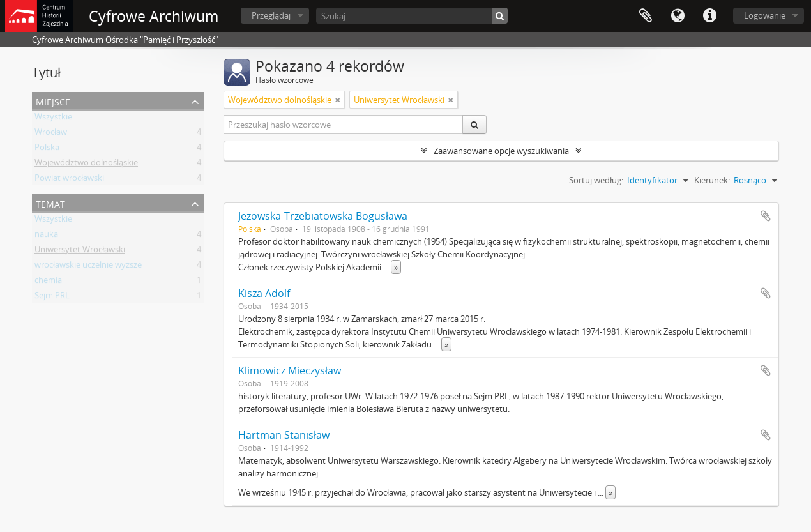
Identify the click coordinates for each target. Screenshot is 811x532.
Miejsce (53, 101)
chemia (48, 282)
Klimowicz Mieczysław (290, 370)
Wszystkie (53, 119)
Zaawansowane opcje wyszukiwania (501, 151)
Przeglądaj (271, 15)
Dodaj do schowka (766, 216)
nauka (46, 236)
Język (678, 16)
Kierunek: (712, 180)
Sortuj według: (596, 180)
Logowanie (765, 15)
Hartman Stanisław (284, 435)
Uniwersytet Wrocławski (80, 252)
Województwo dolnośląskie (86, 165)
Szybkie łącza (709, 16)
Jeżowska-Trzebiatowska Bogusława (323, 216)
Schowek (646, 16)
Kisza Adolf (264, 293)
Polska (47, 149)
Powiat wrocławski (69, 180)
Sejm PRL (52, 298)
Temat (50, 203)
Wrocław (51, 134)
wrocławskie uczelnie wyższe (88, 267)
